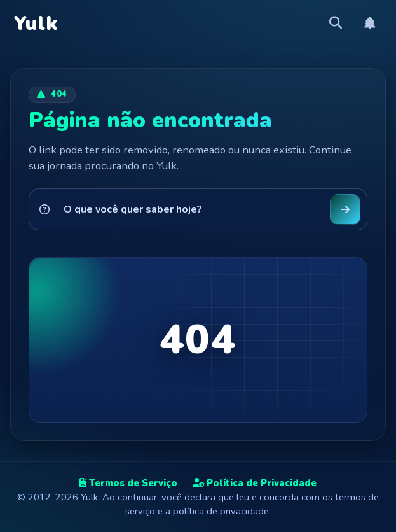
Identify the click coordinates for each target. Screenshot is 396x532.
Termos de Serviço (128, 483)
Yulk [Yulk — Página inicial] (36, 24)
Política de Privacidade (255, 483)
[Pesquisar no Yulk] (190, 209)
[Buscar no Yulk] (345, 209)
